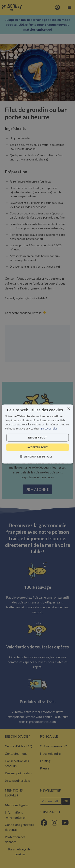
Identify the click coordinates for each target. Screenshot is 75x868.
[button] (37, 456)
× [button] (69, 409)
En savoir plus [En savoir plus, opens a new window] (49, 428)
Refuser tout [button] (37, 437)
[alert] (37, 434)
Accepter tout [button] (37, 447)
